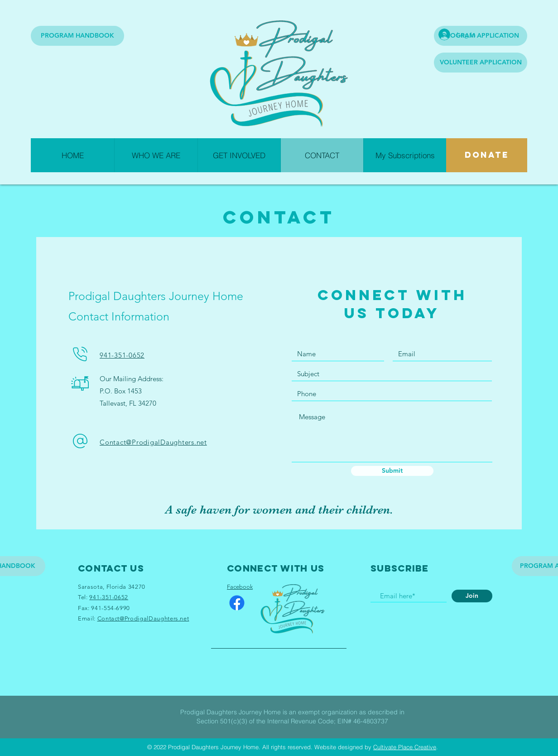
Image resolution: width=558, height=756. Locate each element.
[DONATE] (487, 155)
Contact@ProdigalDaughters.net (153, 442)
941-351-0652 (122, 355)
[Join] (472, 596)
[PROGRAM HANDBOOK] (77, 36)
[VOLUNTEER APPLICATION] (481, 63)
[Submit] (392, 471)
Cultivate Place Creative (405, 747)
